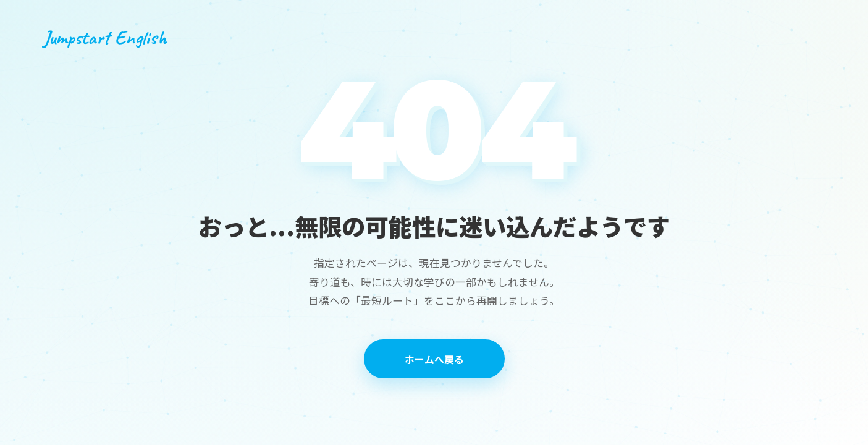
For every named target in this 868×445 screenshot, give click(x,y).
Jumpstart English (105, 37)
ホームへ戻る (434, 359)
